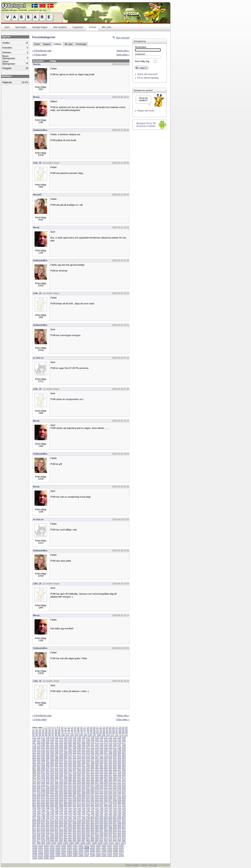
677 (106, 803)
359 (92, 765)
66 (50, 733)
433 (47, 775)
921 (70, 833)
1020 (69, 845)
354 (70, 765)
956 (38, 838)
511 (115, 783)
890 (119, 828)
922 (74, 833)
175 (115, 743)
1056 (92, 850)
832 (47, 823)
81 (97, 733)
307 (47, 760)
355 (74, 765)
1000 (48, 843)
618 (124, 795)
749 (52, 813)
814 (61, 820)
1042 (104, 848)
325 (34, 763)
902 (79, 830)
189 (83, 745)
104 (81, 735)
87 (117, 733)
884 (92, 828)
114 (126, 735)
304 (34, 760)
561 (56, 790)
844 (101, 823)
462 (83, 778)
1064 (46, 853)
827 (119, 820)
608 (79, 795)
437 (65, 775)
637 (115, 798)
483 (83, 780)
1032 (46, 848)
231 (83, 750)
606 (70, 795)
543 (70, 788)
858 (70, 825)
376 (74, 768)
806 (119, 818)
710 (65, 808)
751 (61, 813)
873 (43, 828)
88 (120, 733)
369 (43, 768)
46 (82, 730)
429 (124, 773)
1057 (98, 850)
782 (106, 815)
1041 (98, 848)
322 (115, 760)
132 (110, 738)
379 (88, 768)
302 (119, 758)
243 (43, 753)
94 (43, 735)
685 (47, 805)
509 (106, 783)
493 (34, 783)
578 (38, 793)
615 (110, 795)
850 (34, 825)
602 (52, 795)
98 (56, 735)
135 (124, 738)
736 (88, 810)
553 (115, 788)
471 (124, 778)
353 (65, 765)
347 (38, 765)
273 (83, 755)
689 (65, 805)
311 (65, 760)
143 (65, 740)
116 (38, 738)
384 (110, 768)
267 (56, 755)
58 (120, 730)
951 (110, 835)
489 (110, 780)
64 (43, 733)
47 (85, 730)
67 (53, 733)
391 (47, 770)
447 (110, 775)
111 (112, 735)
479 (65, 780)
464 (92, 778)
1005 (77, 843)
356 (79, 765)
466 (101, 778)
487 (101, 780)
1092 (115, 855)
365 (119, 765)
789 (43, 818)
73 (72, 733)
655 (101, 800)
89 (123, 733)
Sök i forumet (123, 38)
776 (79, 815)
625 (61, 798)
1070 (81, 853)
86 (114, 733)
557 (38, 790)
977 (38, 840)
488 (106, 780)
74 (75, 733)
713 (79, 808)
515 (38, 785)
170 (92, 743)
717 (97, 808)
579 (43, 793)
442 (88, 775)
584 (65, 793)
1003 (65, 843)
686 (52, 805)
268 (61, 755)
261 (124, 753)
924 (83, 833)
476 (52, 780)
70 (62, 733)
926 (92, 833)
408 (124, 770)
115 (34, 738)
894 (43, 830)
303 (124, 758)
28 (120, 728)
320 (106, 760)
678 (110, 803)
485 (92, 780)
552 (110, 788)
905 (92, 830)
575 (119, 790)
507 (97, 783)
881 (79, 828)
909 (110, 830)
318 (97, 760)
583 (61, 793)
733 (74, 810)
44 (75, 730)
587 (79, 793)
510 (110, 783)
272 (79, 755)
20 (94, 728)
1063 (41, 853)
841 (88, 823)
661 (34, 803)
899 (65, 830)
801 (97, 818)
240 (124, 750)
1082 (58, 855)
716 (92, 808)
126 (83, 738)
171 (97, 743)
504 (83, 783)
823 (101, 820)
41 (65, 730)
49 (91, 730)
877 (61, 828)
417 (70, 773)
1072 (92, 853)
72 (69, 733)
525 (83, 785)
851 (38, 825)
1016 (46, 845)
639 (124, 798)
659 (119, 800)
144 (70, 740)
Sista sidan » (123, 55)
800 (92, 818)
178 (34, 745)
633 (97, 798)
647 (65, 800)
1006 (83, 843)
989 (92, 840)
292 (74, 758)
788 (38, 818)
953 (119, 835)
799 (88, 818)
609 (83, 795)
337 (88, 763)
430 (34, 775)
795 (70, 818)
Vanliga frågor (40, 27)
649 (74, 800)
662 (38, 803)
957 (43, 838)
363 (110, 765)
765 (124, 813)
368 (38, 768)
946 (88, 835)
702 (124, 805)
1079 (41, 855)
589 (88, 793)
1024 (92, 845)
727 (47, 810)
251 (79, 753)
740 (106, 810)
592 (101, 793)
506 (92, 783)
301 (115, 758)
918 (56, 833)
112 (117, 735)
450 (124, 775)
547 (88, 788)
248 (65, 753)
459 (70, 778)
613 (101, 795)
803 (106, 818)
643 (47, 800)
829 (34, 823)
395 (65, 770)
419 (79, 773)
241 (34, 753)
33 (40, 730)
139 (47, 740)
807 (124, 818)
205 (61, 748)
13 (72, 728)
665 (52, 803)
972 (110, 838)
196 (115, 745)
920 (65, 833)
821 (92, 820)
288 (56, 758)
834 (56, 823)
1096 (46, 858)
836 (65, 823)
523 (74, 785)
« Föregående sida (42, 51)
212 (92, 748)
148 (88, 740)
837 (70, 823)
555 (124, 788)
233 (92, 750)
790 (47, 818)
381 (97, 768)
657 (110, 800)
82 (101, 733)
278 (106, 755)
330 (56, 763)
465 (97, 778)
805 (115, 818)
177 (124, 743)
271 (74, 755)
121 (61, 738)
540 (56, 788)
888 (110, 828)
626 (65, 798)
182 (52, 745)
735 (83, 810)
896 (52, 830)
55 (110, 730)
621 (43, 798)
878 (65, 828)
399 (83, 770)
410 (38, 773)
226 (61, 750)
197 (119, 745)
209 (79, 748)
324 (124, 760)
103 (76, 735)
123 (70, 738)
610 (88, 795)
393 (56, 770)
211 (88, 748)
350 (52, 765)
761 (106, 813)
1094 (35, 858)
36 (50, 730)
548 (92, 788)
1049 (52, 850)
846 (110, 823)
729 (56, 810)
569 (92, 790)
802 (101, 818)
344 (119, 763)
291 (70, 758)
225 (56, 750)
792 (56, 818)
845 (106, 823)
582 (56, 793)
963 (70, 838)
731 (65, 810)
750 (56, 813)
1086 (81, 855)
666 (56, 803)
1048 (46, 850)
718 (101, 808)
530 (106, 785)
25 (110, 728)
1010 (106, 843)
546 (83, 788)
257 (106, 753)
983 (65, 840)
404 (106, 770)
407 (119, 770)
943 (74, 835)
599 (38, 795)
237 (110, 750)
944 (79, 835)
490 (115, 780)
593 (106, 793)
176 (119, 743)
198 (124, 745)
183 (56, 745)
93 (40, 735)
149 (92, 740)
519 (56, 785)
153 (110, 740)
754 (74, 813)
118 (47, 738)
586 (74, 793)
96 (50, 735)
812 (52, 820)
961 (61, 838)
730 (61, 810)
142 (61, 740)
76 (82, 733)
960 (56, 838)
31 (33, 730)
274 (88, 755)
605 (65, 795)
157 (34, 743)
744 (124, 810)
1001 (54, 843)
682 (34, 805)
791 (52, 818)
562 (61, 790)
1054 (81, 850)
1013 (123, 843)
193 (101, 745)
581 (52, 793)
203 (52, 748)
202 (47, 748)
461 (79, 778)
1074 (104, 853)
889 (115, 828)
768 (43, 815)
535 (34, 788)
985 (74, 840)
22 (101, 728)
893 (38, 830)
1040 (92, 848)
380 (92, 768)
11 (65, 728)
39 (59, 730)
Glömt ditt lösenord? (147, 74)
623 (52, 798)
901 (74, 830)
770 (52, 815)
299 (106, 758)
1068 (69, 853)
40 (62, 730)
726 (43, 810)
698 (106, 805)
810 (43, 820)
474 (43, 780)
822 (97, 820)
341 (106, 763)
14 (75, 728)
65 (46, 733)
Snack (37, 44)
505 (88, 783)
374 (65, 768)
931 (115, 833)
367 (34, 768)
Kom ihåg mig (142, 61)
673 (88, 803)
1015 (41, 845)
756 (83, 813)
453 (43, 778)
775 (74, 815)
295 (88, 758)
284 (38, 758)
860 (79, 825)
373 (61, 768)
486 (97, 780)
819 (83, 820)
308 (52, 760)
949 (101, 835)
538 (47, 788)
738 (97, 810)
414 (56, 773)
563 (65, 790)
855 (56, 825)
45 (78, 730)
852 (43, 825)
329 (52, 763)
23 (104, 728)
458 (65, 778)
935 (38, 835)
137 (38, 740)
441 (83, 775)
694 (88, 805)
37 (53, 730)
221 (38, 750)
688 (61, 805)
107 (94, 735)
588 (83, 793)
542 (65, 788)
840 (83, 823)
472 (34, 780)
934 (34, 835)
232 (88, 750)
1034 (58, 848)
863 (92, 825)
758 (92, 813)
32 (37, 730)
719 (106, 808)
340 (101, 763)
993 (110, 840)
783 (110, 815)
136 (34, 740)
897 (56, 830)
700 (115, 805)
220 (34, 750)
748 (47, 813)
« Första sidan (40, 55)
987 (83, 840)
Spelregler (21, 27)
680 (119, 803)
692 (79, 805)
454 (47, 778)
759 (97, 813)
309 (56, 760)
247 (61, 753)
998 (38, 843)
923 (79, 833)
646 (61, 800)
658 (115, 800)
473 (38, 780)
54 (107, 730)
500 (65, 783)
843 (97, 823)
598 (34, 795)
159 (43, 743)
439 (74, 775)
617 (119, 795)
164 (65, 743)
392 (52, 770)
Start (7, 27)
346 (34, 765)
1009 (100, 843)
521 (65, 785)
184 (61, 745)
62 (37, 733)
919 (61, 833)
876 (56, 828)
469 (115, 778)
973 (115, 838)
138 (43, 740)
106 (90, 735)
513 (124, 783)
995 (119, 840)
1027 (110, 845)
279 (110, 755)
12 (69, 728)
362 (106, 765)
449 (119, 775)
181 (47, 745)
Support (47, 44)
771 (56, 815)
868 (115, 825)
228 (70, 750)
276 (97, 755)
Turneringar (81, 44)
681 (124, 803)
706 (47, 808)
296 (92, 758)
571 (101, 790)
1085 (75, 855)
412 (47, 773)
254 (92, 753)
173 (106, 743)
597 (124, 793)
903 (83, 830)
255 (97, 753)
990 (97, 840)
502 (74, 783)
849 (124, 823)
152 (106, 740)
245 (52, 753)
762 (110, 813)
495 (43, 783)
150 (97, 740)
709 (61, 808)
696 (97, 805)
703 (34, 808)
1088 (92, 855)
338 (92, 763)
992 (106, 840)
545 (79, 788)
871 (34, 828)
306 (43, 760)
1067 (64, 853)
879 (70, 828)
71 (65, 733)
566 (79, 790)
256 (101, 753)
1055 (87, 850)
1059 (110, 850)
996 (124, 840)
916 (47, 833)
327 (43, 763)
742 (115, 810)
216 (110, 748)
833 (52, 823)
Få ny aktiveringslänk (148, 78)
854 (52, 825)
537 (43, 788)
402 (97, 770)
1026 (104, 845)
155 (119, 740)
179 (38, 745)
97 (53, 735)
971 (106, 838)
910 (115, 830)
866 (106, 825)
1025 (98, 845)
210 (83, 748)
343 (115, 763)
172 (101, 743)
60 (126, 730)
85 (110, 733)
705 (43, 808)
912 (124, 830)
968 (92, 838)
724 (34, 810)
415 (61, 773)
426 (110, 773)
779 (92, 815)
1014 (35, 845)
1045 (121, 848)
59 (123, 730)
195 (110, 745)
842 (92, 823)
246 (56, 753)
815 (65, 820)
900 (70, 830)
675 (97, 803)
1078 (35, 855)
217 (115, 748)
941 (65, 835)
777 (83, 815)
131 (106, 738)
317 (92, 760)
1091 (110, 855)
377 (79, 768)
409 (34, 773)
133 (115, 738)
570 (97, 790)
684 (43, 805)
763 (115, 813)
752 (65, 813)
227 (65, 750)
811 (47, 820)
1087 (87, 855)
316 (88, 760)
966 (83, 838)
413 (52, 773)
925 (88, 833)
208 (74, 748)
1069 (75, 853)
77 (85, 733)
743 (119, 810)
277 (101, 755)
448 (115, 775)
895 (47, 830)
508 (101, 783)
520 (61, 785)
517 (47, 785)
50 (94, 730)
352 (61, 765)
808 (34, 820)
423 (97, 773)
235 (101, 750)
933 (124, 833)
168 (83, 743)
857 (65, 825)
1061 (121, 850)
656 (106, 800)
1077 (121, 853)
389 (38, 770)
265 (47, 755)
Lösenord (140, 54)
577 (34, 793)
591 (97, 793)
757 (88, 813)
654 (97, 800)
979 (47, 840)
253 (88, 753)
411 (43, 773)
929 (106, 833)
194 (106, 745)
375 (70, 768)
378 (83, 768)
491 (119, 780)
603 (56, 795)
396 (70, 770)
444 (97, 775)
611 (92, 795)
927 (97, 833)
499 (61, 783)
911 (119, 830)
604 (61, 795)
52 (101, 730)
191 (92, 745)
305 (38, 760)
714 (83, 808)
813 (56, 820)
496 (47, 783)
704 (38, 808)
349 (47, 765)
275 (92, 755)
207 (70, 748)
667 (61, 803)
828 (124, 820)
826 (115, 820)
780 (97, 815)
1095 (41, 858)
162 (56, 743)
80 (94, 733)
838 (74, 823)
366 (124, 765)
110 (108, 735)
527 (92, 785)
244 (47, 753)
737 (92, 810)
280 (115, 755)
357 (83, 765)
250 (74, 753)
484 (88, 780)
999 (43, 843)
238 (115, 750)
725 (38, 810)
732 (70, 810)
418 (74, 773)
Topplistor (78, 27)
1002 (60, 843)
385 (115, 768)
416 (65, 773)
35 (46, 730)
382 (101, 768)
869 (119, 825)
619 (34, 798)
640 (34, 800)
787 (34, 818)
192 (97, 745)
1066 (58, 853)
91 (33, 735)
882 (83, 828)
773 (65, 815)
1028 (115, 845)
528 (97, 785)
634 (101, 798)
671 (79, 803)
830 (38, 823)
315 (83, 760)
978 (43, 840)
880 (74, 828)
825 (110, 820)
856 (61, 825)
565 (74, 790)
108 (99, 735)
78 (88, 733)
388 (34, 770)
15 (78, 728)
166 (74, 743)
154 (115, 740)
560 (52, 790)
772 (61, 815)
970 (101, 838)
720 (110, 808)
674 (92, 803)
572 (106, 790)
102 (72, 735)
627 (70, 798)
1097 (52, 858)
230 (79, 750)
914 (38, 833)
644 (52, 800)
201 (43, 748)
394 (61, 770)
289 (61, 758)
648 (70, 800)
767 (38, 815)
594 (110, 793)
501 (70, 783)
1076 (115, 853)
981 (56, 840)
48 (88, 730)
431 (38, 775)
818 (79, 820)
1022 (81, 845)
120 (56, 738)
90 (126, 733)
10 (62, 728)
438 (70, 775)
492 (124, 780)
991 (101, 840)
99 (59, 735)
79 (91, 733)
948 (97, 835)
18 (88, 728)
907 (101, 830)
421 (88, 773)
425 (106, 773)
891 (124, 828)
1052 (69, 850)
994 (115, 840)
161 (52, 743)
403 (101, 770)
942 (70, 835)
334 (74, 763)
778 (88, 815)
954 (124, 835)
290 (65, 758)
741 (110, 810)
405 (110, 770)
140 (52, 740)
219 (124, 748)
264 (43, 755)
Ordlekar (58, 44)
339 (97, 763)
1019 (64, 845)
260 (119, 753)
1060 (115, 850)
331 (61, 763)
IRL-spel (69, 44)
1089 (98, 855)
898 (61, 830)
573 (110, 790)
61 (33, 733)
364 (115, 765)
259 (115, 753)
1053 (75, 850)
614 (106, 795)
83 (104, 733)
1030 (35, 848)
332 (65, 763)
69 (59, 733)
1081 (52, 855)
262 (34, 755)
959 (52, 838)
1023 (87, 845)
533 (119, 785)
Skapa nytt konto (146, 111)
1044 (115, 848)
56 (114, 730)
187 (74, 745)
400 (88, 770)
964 (74, 838)
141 (56, 740)
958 (47, 838)
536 (38, 788)
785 (119, 815)
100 (63, 735)
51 (97, 730)
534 (124, 785)
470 (119, 778)
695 (92, 805)
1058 (104, 850)
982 (61, 840)
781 (101, 815)
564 (70, 790)
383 (106, 768)
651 (83, 800)
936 (43, 835)
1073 (98, 853)
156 (124, 740)
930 (110, 833)
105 (85, 735)
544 (74, 788)
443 (92, 775)
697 (101, 805)
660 (124, 800)
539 (52, 788)
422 (92, 773)
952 (115, 835)
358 (88, 765)
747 (43, 813)
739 (101, 810)
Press (144, 865)
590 (92, 793)
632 (92, 798)
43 (72, 730)
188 (79, 745)
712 (74, 808)
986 (79, 840)
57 (117, 730)
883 (88, 828)
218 (119, 748)
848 (119, 823)
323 (119, 760)
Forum (93, 27)
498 (56, 783)
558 (43, 790)
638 (119, 798)
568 (88, 790)
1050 (58, 850)
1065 (52, 853)
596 (119, 793)
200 (38, 748)
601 (47, 795)
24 (107, 728)
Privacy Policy (132, 865)
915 (43, 833)
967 (88, 838)
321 (110, 760)
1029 (121, 845)
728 (52, 810)
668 (65, 803)
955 (34, 838)
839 (79, 823)
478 (61, 780)
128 (92, 738)
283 (34, 758)
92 (37, 735)
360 (97, 765)
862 (88, 825)
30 (126, 728)
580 (47, 793)
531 (110, 785)
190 (88, 745)
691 (74, 805)
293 (79, 758)
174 (110, 743)
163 (61, 743)
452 (38, 778)
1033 (52, 848)
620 (38, 798)
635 (106, 798)
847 (115, 823)
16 (81, 728)
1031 (41, 848)
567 (83, 790)
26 (113, 728)
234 (97, 750)
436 (61, 775)
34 (43, 730)
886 (101, 828)
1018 (58, 845)
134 (119, 738)
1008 (94, 843)
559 (47, 790)
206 (65, 748)
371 (52, 768)
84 (107, 733)
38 (56, 730)
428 (119, 773)
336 (83, 763)
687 (56, 805)
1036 (69, 848)
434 (52, 775)
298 (101, 758)
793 (61, 818)
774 (70, 815)
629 (79, 798)
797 (79, 818)
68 (56, 733)
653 (92, 800)
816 (70, 820)
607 (74, 795)
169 (88, 743)
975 (124, 838)
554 (119, 788)
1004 (71, 843)
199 (34, 748)
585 (70, 793)
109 (103, 735)
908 (106, 830)
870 (124, 825)
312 (70, 760)
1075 (110, 853)
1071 (87, 853)
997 (34, 843)
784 (115, 815)
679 (115, 803)
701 (119, 805)
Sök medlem (60, 27)
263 (38, 755)
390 (43, 770)
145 (74, 740)
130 (101, 738)
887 (106, 828)
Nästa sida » (123, 51)
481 (74, 780)
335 (79, 763)
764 (119, 813)
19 (91, 728)
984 (70, 840)
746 (38, 813)
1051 (64, 850)
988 (88, 840)
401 (92, 770)
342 (110, 763)
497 (52, 783)
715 (88, 808)
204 (56, 748)
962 (65, 838)
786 (124, 815)
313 (74, 760)
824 (106, 820)
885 (97, 828)
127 (88, 738)
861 (83, 825)
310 (61, 760)
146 (79, 740)
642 (43, 800)
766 (34, 815)
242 (38, 753)
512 (119, 783)
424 (101, 773)
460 (74, 778)
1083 (64, 855)
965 (79, 838)
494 (38, 783)
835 (61, 823)
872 (38, 828)
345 (124, 763)
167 (79, 743)
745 (34, 813)
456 (56, 778)
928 (101, 833)
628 (74, 798)
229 (74, 750)
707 (52, 808)
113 (121, 735)
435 (56, 775)
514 (34, 785)
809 (38, 820)
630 (83, 798)
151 (101, 740)
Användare (141, 47)
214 (101, 748)
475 (47, 780)
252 (83, 753)
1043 (110, 848)
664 (47, 803)
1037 (75, 848)
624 (56, 798)
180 (43, 745)
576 (124, 790)
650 (79, 800)
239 (119, 750)
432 (43, 775)
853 (47, 825)
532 (115, 785)
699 (110, 805)
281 (119, 755)
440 (79, 775)
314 (79, 760)
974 (119, 838)
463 (88, 778)
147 (83, 740)
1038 (81, 848)
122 (65, 738)
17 (85, 728)
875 (52, 828)
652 (88, 800)
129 (97, 738)
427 (115, 773)
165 (70, 743)
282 (124, 755)
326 (38, 763)
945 (83, 835)
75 (78, 733)
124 (74, 738)
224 (52, 750)
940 (61, 835)
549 (97, 788)
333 (70, 763)
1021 (75, 845)
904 (88, 830)
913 (34, 833)
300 (110, 758)
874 (47, 828)
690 (70, 805)
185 (65, 745)
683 (38, 805)
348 (43, 765)
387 (124, 768)
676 (101, 803)
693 (83, 805)
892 (34, 830)
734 (79, 810)
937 (47, 835)
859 (74, 825)
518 (52, 785)
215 (106, 748)
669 (70, 803)
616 (115, 795)
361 (101, 765)
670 (74, 803)
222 (43, 750)
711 (70, 808)
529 (101, 785)
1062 (35, 853)
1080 (46, 855)
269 (65, 755)
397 (74, 770)
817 (74, 820)
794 (65, 818)
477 (56, 780)
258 (110, 753)
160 (47, 743)
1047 (41, 850)
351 (56, 765)
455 (52, 778)
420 (83, 773)
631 (88, 798)
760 (101, 813)
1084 (69, 855)
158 (38, 743)
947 (92, 835)
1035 (64, 848)
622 (47, 798)
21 (97, 728)
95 (46, 735)
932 (119, 833)
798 (83, 818)
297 (97, 758)
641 (38, 800)
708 (56, 808)
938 (52, 835)
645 (56, 800)
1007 (88, 843)
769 (47, 815)
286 (47, 758)
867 (110, 825)
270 (70, 755)
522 (70, 785)
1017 (52, 845)
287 (52, 758)
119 (52, 738)
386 (119, 768)
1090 (104, 855)
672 (83, 803)
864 (97, 825)
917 (52, 833)
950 (106, 835)
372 (56, 768)
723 (124, 808)
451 (34, 778)
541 (61, 788)
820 (88, 820)
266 (52, 755)
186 (70, 745)
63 (40, 733)
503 (79, 783)
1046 (35, 850)
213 (97, 748)
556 (34, 790)
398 (79, 770)
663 (43, 803)
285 (43, 758)
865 (101, 825)
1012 (117, 843)
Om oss (153, 865)
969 (97, 838)
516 (43, 785)
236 (106, 750)
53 (104, 730)
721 (115, 808)
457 (61, 778)
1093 (121, 855)
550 (101, 788)
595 (115, 793)
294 (83, 758)
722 (119, 808)
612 (97, 795)
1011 (111, 843)
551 (106, 788)
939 (56, 835)
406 (115, 770)
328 (47, 763)
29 (123, 728)
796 (74, 818)
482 (79, 780)
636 (110, 798)
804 (110, 818)
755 (79, 813)
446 (106, 775)
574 (115, 790)
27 (117, 728)
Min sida (106, 27)
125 (79, 738)
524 (79, 785)
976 (34, 840)
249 (70, 753)
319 (101, 760)
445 (101, 775)
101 (67, 735)
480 (70, 780)
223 (47, 750)
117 (43, 738)
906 (97, 830)
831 (43, 823)
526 (88, 785)
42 (69, 730)
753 (70, 813)
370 (47, 768)
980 (52, 840)
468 (110, 778)
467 (106, 778)
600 (43, 795)
